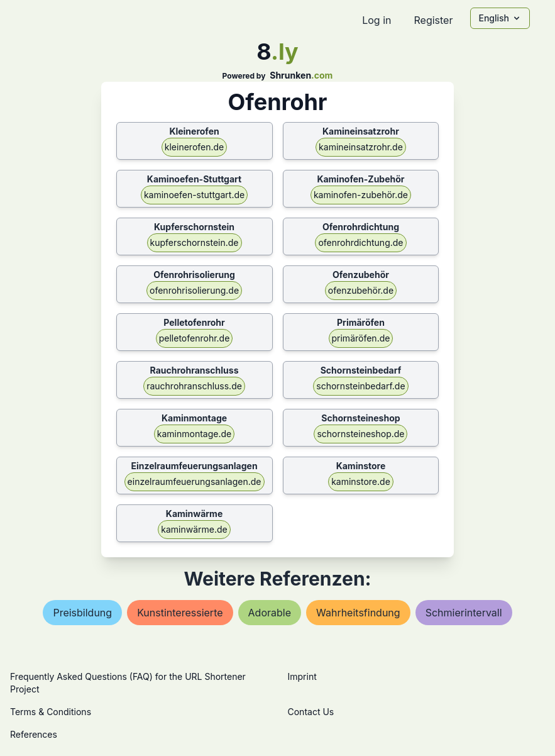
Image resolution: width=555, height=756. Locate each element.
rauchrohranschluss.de (194, 386)
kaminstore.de (361, 481)
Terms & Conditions (51, 712)
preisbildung (82, 613)
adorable (270, 613)
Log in (376, 20)
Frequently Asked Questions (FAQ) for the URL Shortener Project (128, 683)
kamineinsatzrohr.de (361, 147)
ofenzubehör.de (361, 290)
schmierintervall (464, 613)
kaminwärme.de (194, 529)
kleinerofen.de (194, 147)
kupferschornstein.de (195, 242)
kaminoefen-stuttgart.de (194, 195)
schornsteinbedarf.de (360, 386)
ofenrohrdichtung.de (360, 242)
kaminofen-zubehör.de (361, 195)
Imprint (302, 676)
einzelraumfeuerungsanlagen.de (195, 481)
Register (433, 20)
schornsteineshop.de (360, 434)
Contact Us (311, 712)
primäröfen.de (361, 338)
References (34, 734)
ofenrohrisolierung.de (194, 290)
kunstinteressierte (180, 613)
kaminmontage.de (194, 434)
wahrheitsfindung (358, 613)
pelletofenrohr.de (195, 338)
